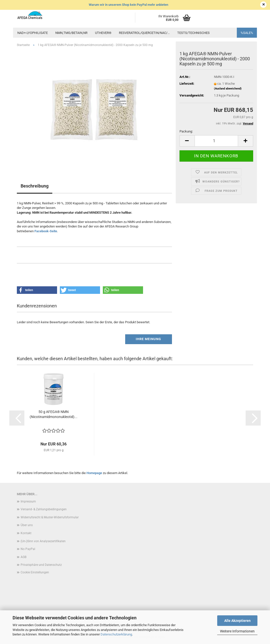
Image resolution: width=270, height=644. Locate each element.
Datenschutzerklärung (116, 634)
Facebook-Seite (46, 231)
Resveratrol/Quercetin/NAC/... (144, 33)
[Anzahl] (216, 141)
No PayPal (28, 549)
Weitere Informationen (237, 631)
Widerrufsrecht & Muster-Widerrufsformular (50, 517)
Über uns (27, 525)
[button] (187, 141)
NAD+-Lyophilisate (33, 33)
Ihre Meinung (148, 339)
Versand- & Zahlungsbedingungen (44, 509)
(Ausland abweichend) (228, 89)
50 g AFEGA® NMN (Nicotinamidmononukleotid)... (54, 414)
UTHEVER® (103, 33)
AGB (24, 557)
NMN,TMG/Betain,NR (71, 33)
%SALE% (247, 33)
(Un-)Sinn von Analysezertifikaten (43, 541)
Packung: (186, 131)
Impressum (28, 501)
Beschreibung (35, 186)
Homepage (94, 473)
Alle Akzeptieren (237, 621)
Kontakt (26, 533)
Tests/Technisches (193, 33)
